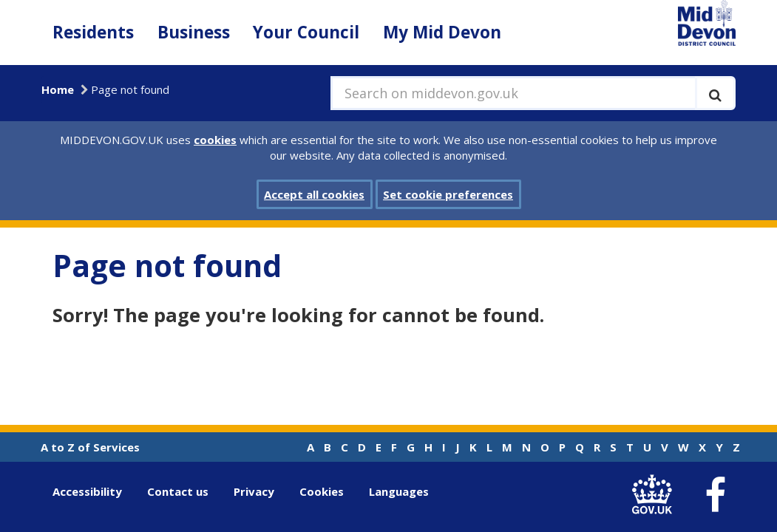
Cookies (322, 491)
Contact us (178, 491)
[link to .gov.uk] (656, 495)
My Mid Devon (442, 32)
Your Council (306, 32)
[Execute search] (715, 93)
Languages (399, 491)
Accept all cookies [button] (314, 194)
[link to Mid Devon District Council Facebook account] (716, 495)
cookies (215, 140)
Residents (93, 32)
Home (58, 89)
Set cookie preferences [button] (448, 194)
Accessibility (87, 491)
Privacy (254, 491)
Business (194, 32)
